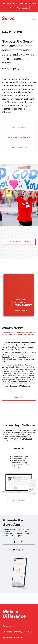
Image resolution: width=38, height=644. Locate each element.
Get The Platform (19, 127)
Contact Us (8, 626)
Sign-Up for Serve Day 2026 (19, 137)
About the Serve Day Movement (18, 632)
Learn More (19, 397)
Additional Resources (19, 147)
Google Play (19, 550)
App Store (19, 542)
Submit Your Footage (19, 8)
